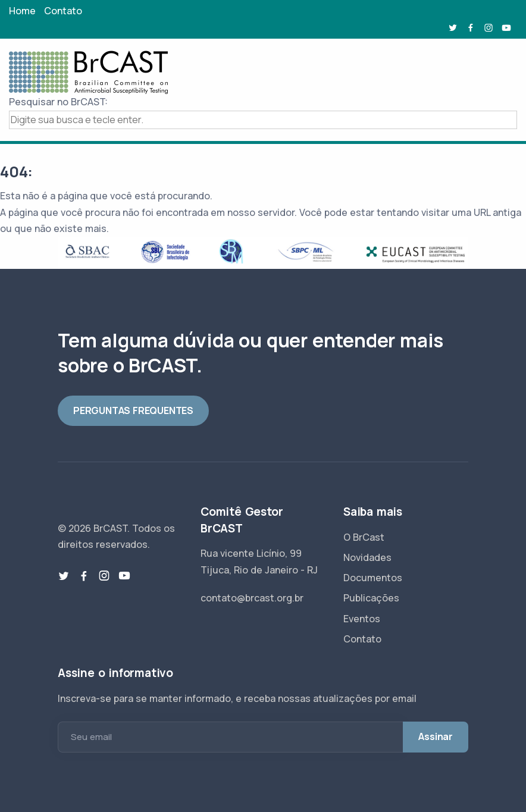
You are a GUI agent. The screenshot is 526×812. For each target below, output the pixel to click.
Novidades (367, 557)
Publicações (371, 598)
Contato (63, 11)
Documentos (373, 578)
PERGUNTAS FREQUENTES (133, 410)
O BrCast (364, 537)
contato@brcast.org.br (252, 598)
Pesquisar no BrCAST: (58, 102)
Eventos (362, 619)
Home (22, 11)
